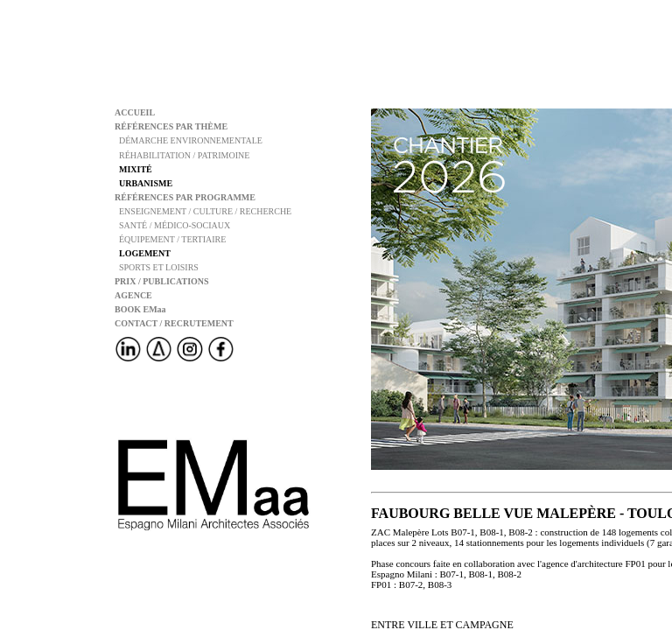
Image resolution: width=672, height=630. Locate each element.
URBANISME (143, 183)
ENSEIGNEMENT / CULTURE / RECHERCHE (203, 211)
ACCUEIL (135, 112)
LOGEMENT (143, 253)
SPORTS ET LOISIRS (157, 267)
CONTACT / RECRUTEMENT (174, 323)
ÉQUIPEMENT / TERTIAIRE (170, 239)
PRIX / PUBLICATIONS (162, 281)
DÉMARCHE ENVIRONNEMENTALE (189, 140)
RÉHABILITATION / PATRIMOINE (182, 155)
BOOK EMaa (140, 309)
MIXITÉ (133, 169)
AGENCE (133, 295)
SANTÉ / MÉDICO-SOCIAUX (172, 225)
